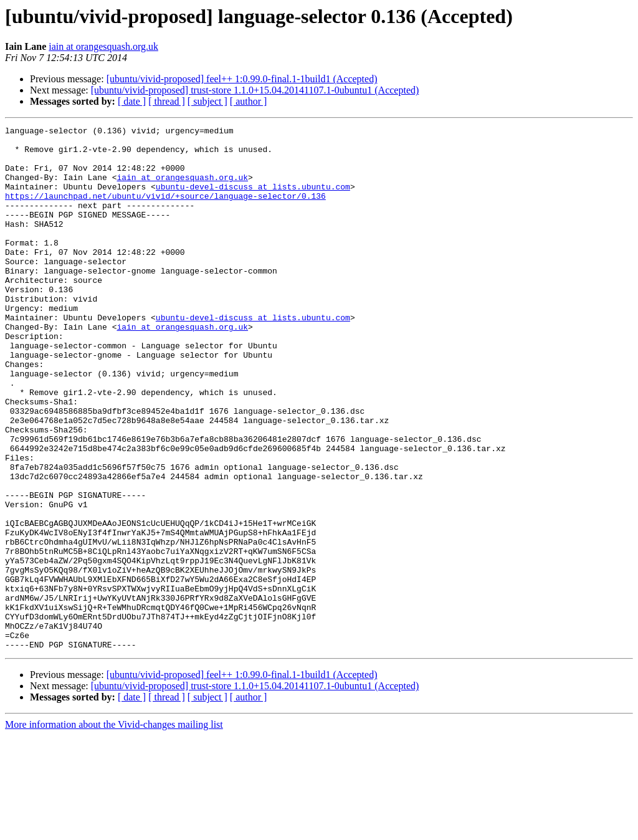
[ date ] (132, 101)
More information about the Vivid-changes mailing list (114, 829)
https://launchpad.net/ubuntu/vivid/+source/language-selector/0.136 (165, 211)
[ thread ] (167, 101)
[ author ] (249, 101)
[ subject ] (207, 101)
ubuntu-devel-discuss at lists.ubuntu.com (253, 199)
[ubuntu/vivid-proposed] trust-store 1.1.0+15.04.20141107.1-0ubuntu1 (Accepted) (255, 90)
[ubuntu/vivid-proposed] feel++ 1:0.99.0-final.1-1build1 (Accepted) (242, 79)
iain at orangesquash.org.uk (103, 46)
